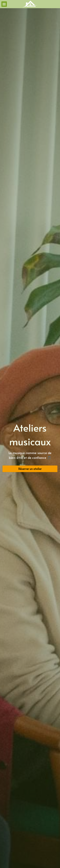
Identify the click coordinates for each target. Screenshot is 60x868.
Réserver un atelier (30, 469)
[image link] (30, 4)
